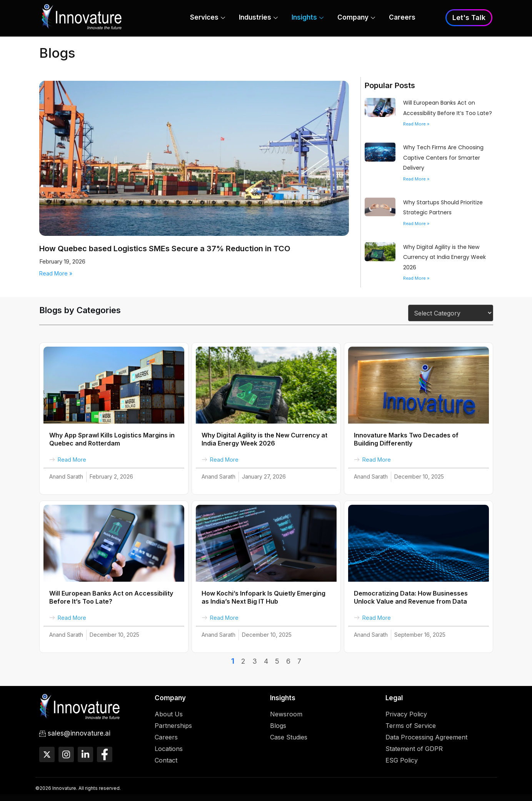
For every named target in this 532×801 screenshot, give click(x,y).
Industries (258, 18)
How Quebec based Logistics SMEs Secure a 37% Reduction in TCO (165, 249)
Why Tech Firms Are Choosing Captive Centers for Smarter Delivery (443, 158)
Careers (402, 18)
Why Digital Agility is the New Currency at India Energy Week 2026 (444, 257)
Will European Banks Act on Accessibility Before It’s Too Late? (111, 597)
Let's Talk (469, 18)
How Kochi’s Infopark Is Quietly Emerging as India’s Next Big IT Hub (263, 597)
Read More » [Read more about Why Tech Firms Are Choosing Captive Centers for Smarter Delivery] (416, 179)
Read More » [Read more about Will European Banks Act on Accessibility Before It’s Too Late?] (416, 124)
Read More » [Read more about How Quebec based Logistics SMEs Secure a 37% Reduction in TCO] (56, 273)
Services (208, 18)
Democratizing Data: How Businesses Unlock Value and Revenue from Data (411, 597)
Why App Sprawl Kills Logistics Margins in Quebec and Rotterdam (112, 439)
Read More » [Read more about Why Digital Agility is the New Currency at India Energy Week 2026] (416, 278)
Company (356, 18)
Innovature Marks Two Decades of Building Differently (406, 439)
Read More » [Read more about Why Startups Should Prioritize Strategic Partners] (416, 224)
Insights (308, 18)
